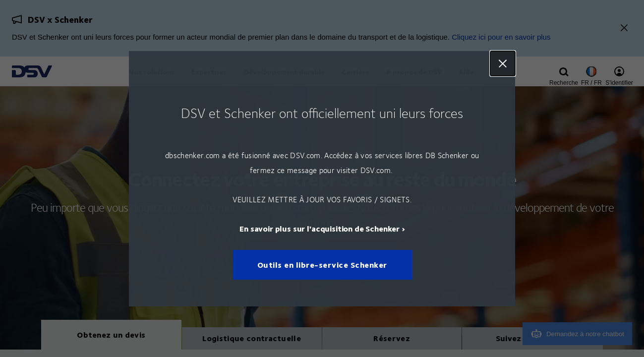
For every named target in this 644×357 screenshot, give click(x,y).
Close (503, 63)
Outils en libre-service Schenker (322, 265)
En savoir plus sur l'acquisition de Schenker (320, 228)
